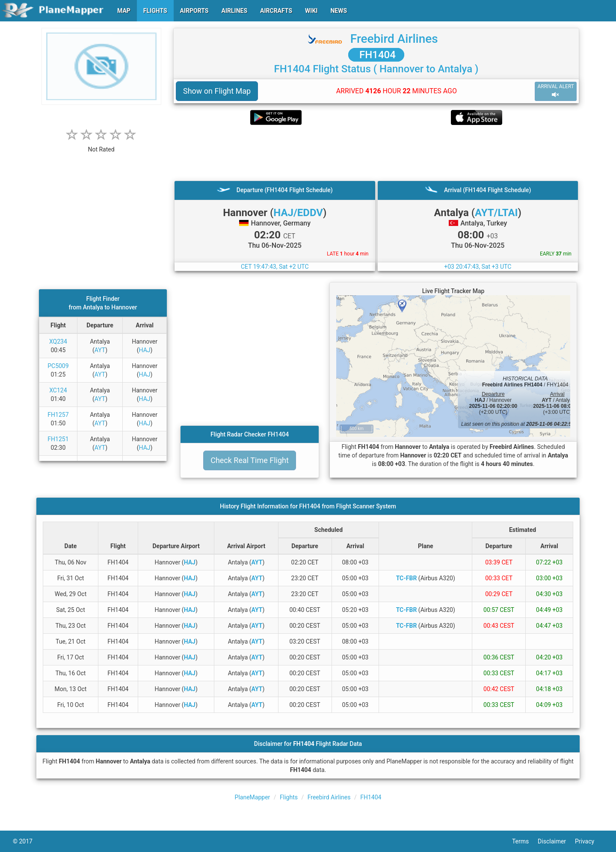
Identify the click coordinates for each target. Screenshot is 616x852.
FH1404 (376, 55)
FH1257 (58, 415)
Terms (525, 841)
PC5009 (58, 366)
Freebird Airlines (394, 39)
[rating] (101, 145)
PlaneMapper (253, 797)
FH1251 (58, 439)
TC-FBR (407, 578)
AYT (100, 350)
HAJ (145, 350)
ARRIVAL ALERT (556, 91)
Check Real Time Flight (250, 460)
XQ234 (58, 341)
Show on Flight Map (217, 91)
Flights (289, 797)
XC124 (58, 390)
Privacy (589, 841)
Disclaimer (556, 841)
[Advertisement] (376, 153)
